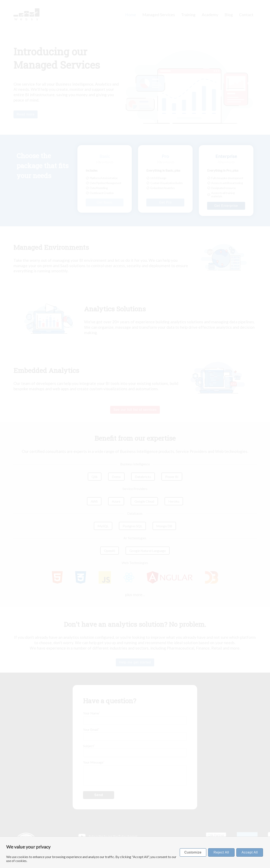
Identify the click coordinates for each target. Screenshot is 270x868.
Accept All (250, 852)
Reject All (221, 852)
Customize (193, 852)
